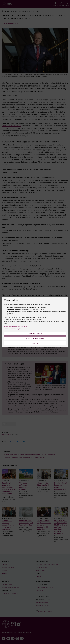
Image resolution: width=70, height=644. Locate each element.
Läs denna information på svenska (15, 329)
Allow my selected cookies (35, 338)
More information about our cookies (15, 327)
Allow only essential (35, 334)
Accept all (35, 343)
